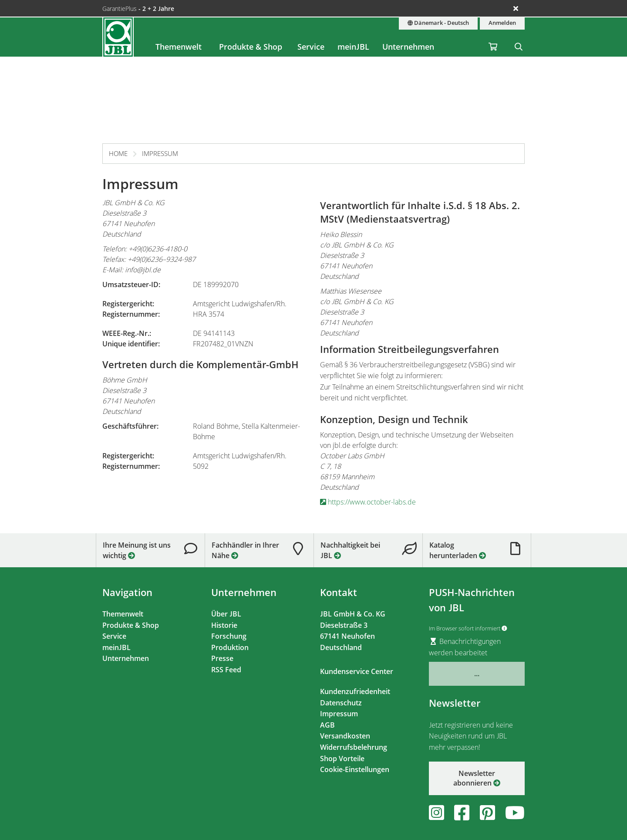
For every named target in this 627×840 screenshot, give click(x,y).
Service (311, 47)
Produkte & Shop (251, 47)
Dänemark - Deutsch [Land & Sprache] (438, 23)
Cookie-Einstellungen (355, 769)
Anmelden (502, 23)
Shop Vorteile (342, 759)
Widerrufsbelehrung (354, 747)
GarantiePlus (138, 8)
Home (118, 153)
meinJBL (353, 47)
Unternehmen (408, 47)
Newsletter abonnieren (477, 778)
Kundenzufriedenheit (355, 691)
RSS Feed (226, 670)
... (477, 674)
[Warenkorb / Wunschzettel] (493, 37)
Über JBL (226, 614)
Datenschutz (341, 703)
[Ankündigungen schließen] (516, 8)
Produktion (230, 647)
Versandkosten (345, 736)
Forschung (229, 636)
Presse (222, 658)
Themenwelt (179, 47)
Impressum (160, 153)
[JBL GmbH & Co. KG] (118, 37)
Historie (224, 625)
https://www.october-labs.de (368, 502)
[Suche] (519, 37)
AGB (327, 725)
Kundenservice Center (357, 671)
